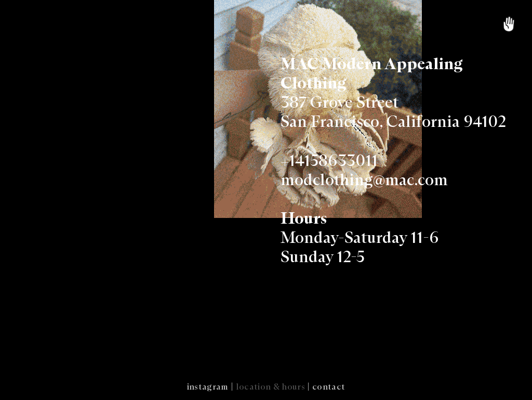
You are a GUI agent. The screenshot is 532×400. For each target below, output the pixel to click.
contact (329, 387)
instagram (208, 387)
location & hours (270, 387)
